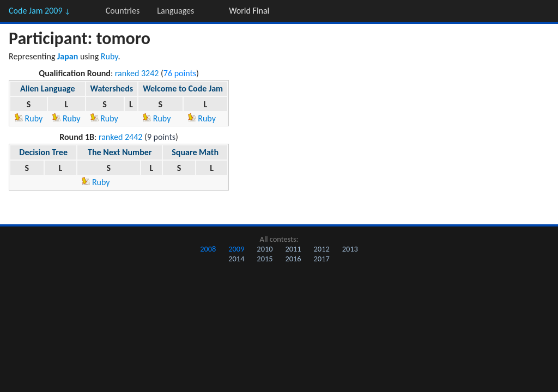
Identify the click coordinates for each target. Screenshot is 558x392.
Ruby (110, 56)
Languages (175, 11)
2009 (236, 249)
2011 (293, 249)
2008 (208, 249)
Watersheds (112, 88)
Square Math (195, 152)
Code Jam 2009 (40, 11)
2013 (350, 249)
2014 (236, 259)
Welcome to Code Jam (183, 88)
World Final (249, 11)
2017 (322, 259)
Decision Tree (43, 152)
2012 (322, 249)
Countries (123, 11)
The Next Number (120, 152)
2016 (293, 259)
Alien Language (48, 88)
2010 (265, 249)
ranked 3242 (137, 73)
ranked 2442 (121, 137)
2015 (265, 259)
